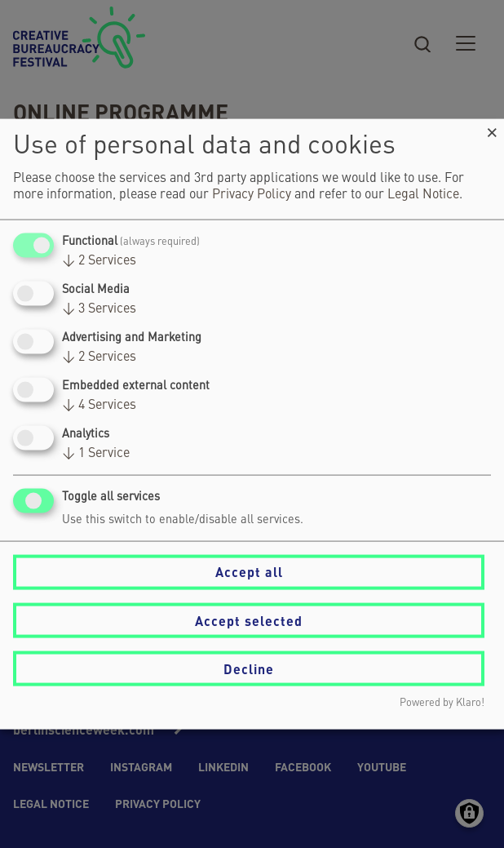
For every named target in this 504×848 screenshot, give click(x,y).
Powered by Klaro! (442, 703)
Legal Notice (423, 194)
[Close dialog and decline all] (492, 129)
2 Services (99, 260)
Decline (249, 668)
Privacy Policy (252, 194)
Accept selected (249, 620)
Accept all (249, 572)
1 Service (96, 454)
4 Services (99, 406)
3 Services (99, 309)
